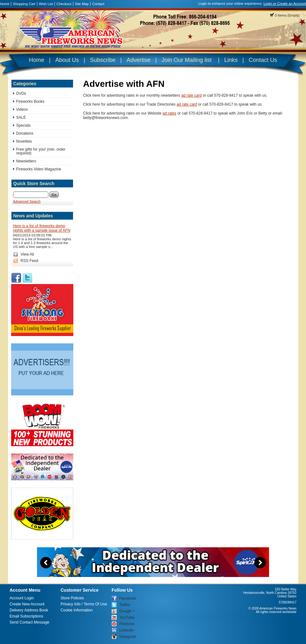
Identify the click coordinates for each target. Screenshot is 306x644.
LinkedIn (126, 630)
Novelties (24, 141)
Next (260, 563)
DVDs (21, 94)
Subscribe (103, 60)
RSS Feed (29, 261)
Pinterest (127, 624)
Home (5, 4)
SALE (21, 117)
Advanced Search (27, 201)
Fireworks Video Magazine (39, 169)
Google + (127, 611)
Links (231, 60)
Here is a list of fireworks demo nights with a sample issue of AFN (42, 228)
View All (27, 254)
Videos (22, 109)
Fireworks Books (30, 101)
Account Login (22, 598)
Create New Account (27, 604)
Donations (25, 133)
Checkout (64, 4)
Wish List (46, 4)
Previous (46, 563)
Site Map (82, 4)
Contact (98, 4)
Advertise (138, 60)
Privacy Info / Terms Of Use (84, 604)
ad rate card (192, 95)
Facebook (128, 598)
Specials (23, 125)
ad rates (169, 113)
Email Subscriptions (26, 616)
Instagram (128, 637)
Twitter (125, 605)
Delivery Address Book (29, 610)
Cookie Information (77, 610)
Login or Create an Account (285, 4)
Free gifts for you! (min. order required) (41, 151)
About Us (67, 60)
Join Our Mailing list (187, 60)
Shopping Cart (24, 4)
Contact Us (263, 60)
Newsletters (26, 161)
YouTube (127, 618)
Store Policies (72, 598)
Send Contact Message (29, 622)
